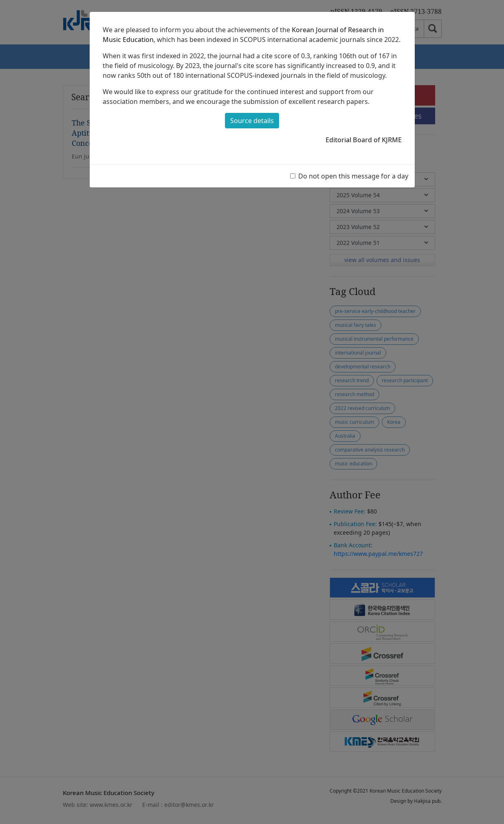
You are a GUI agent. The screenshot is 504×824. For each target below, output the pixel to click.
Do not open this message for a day (353, 176)
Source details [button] (252, 121)
